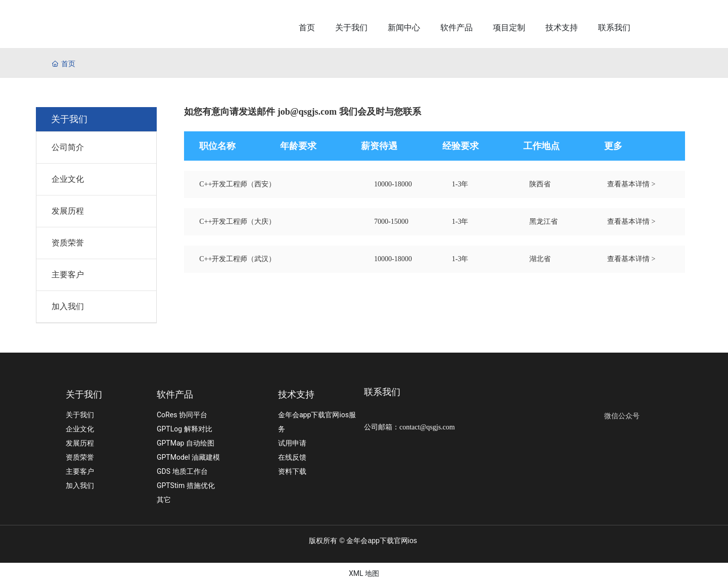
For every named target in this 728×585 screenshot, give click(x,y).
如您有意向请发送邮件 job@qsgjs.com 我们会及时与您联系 (302, 112)
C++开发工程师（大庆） (237, 222)
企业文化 (68, 179)
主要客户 (68, 275)
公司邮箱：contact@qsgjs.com (409, 427)
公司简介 (68, 147)
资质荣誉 (68, 243)
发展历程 (68, 211)
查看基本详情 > (631, 184)
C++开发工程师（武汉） (237, 259)
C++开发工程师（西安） (237, 184)
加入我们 (68, 306)
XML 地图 (364, 573)
